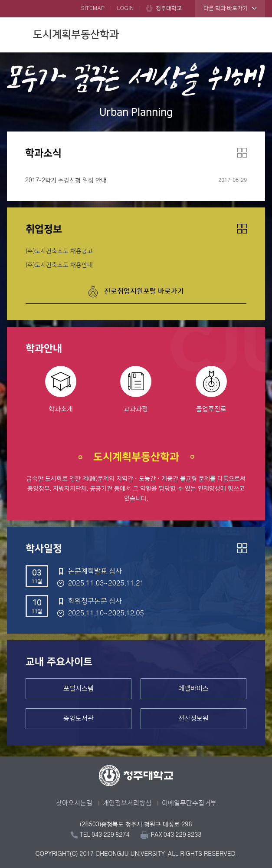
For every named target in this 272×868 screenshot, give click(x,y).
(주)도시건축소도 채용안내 (59, 265)
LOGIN (125, 8)
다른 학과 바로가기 (226, 8)
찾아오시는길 (74, 803)
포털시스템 (79, 689)
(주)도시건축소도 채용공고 (59, 251)
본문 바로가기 (136, 0)
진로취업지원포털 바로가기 (144, 291)
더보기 (242, 153)
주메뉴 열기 (256, 33)
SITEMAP (93, 8)
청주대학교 (169, 8)
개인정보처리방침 (127, 803)
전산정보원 (193, 718)
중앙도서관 (79, 718)
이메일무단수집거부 (189, 803)
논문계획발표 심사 (95, 571)
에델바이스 (193, 689)
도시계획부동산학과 (76, 35)
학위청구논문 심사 (95, 601)
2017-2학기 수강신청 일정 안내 (66, 181)
